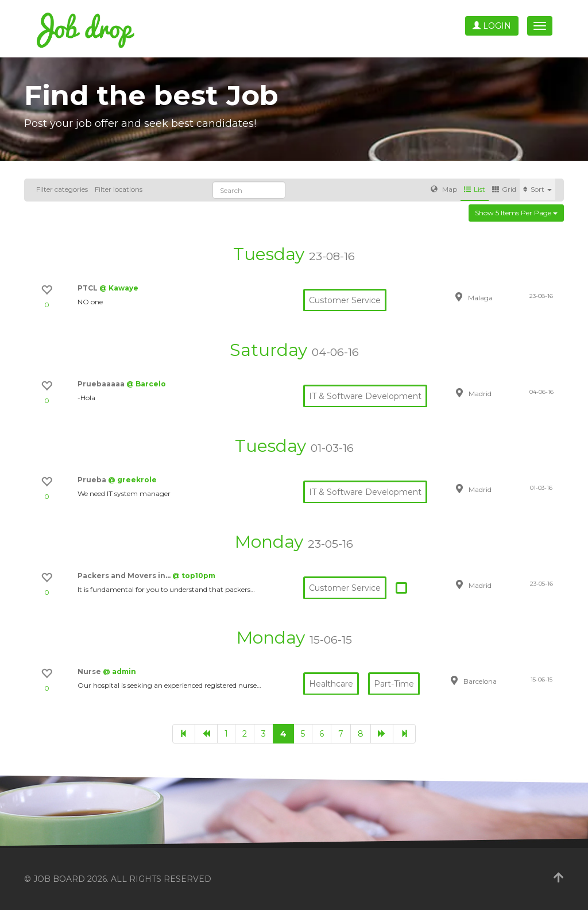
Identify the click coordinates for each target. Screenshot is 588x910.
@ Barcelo (146, 384)
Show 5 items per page (516, 213)
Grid (504, 189)
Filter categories (62, 189)
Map (444, 189)
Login (492, 26)
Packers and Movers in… (125, 576)
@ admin (119, 671)
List (475, 189)
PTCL (88, 288)
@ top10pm (194, 576)
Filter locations (119, 189)
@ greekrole (132, 480)
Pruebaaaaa (102, 384)
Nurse (90, 671)
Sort (537, 189)
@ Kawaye (119, 288)
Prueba (93, 480)
